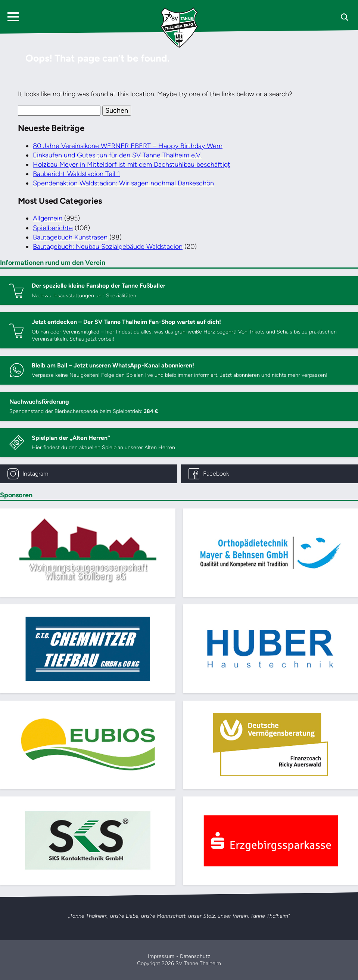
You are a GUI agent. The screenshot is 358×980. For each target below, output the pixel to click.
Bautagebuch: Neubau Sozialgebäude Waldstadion (108, 247)
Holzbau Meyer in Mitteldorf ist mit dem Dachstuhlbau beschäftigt (132, 165)
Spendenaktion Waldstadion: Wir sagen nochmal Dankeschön (123, 183)
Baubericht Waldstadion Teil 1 (76, 174)
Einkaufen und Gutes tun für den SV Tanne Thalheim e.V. (117, 155)
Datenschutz (195, 956)
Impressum (161, 956)
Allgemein (48, 218)
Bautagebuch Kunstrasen (70, 237)
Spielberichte (53, 228)
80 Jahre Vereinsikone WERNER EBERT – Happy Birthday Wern (128, 146)
